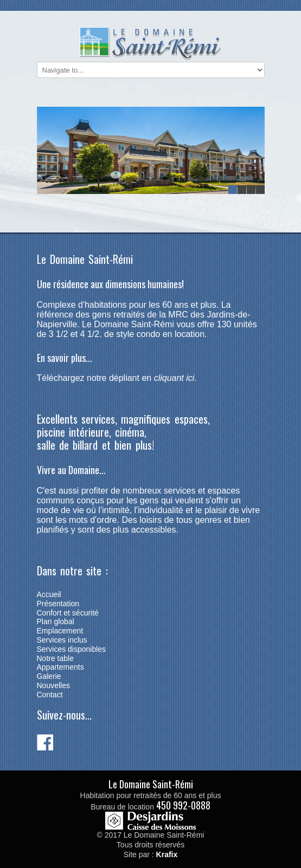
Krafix (167, 854)
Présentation (58, 604)
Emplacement (60, 631)
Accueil (49, 594)
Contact (50, 695)
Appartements (60, 667)
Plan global (56, 621)
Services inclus (62, 640)
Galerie (49, 676)
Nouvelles (53, 685)
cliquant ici (174, 378)
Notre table (55, 658)
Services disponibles (72, 649)
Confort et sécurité (68, 613)
